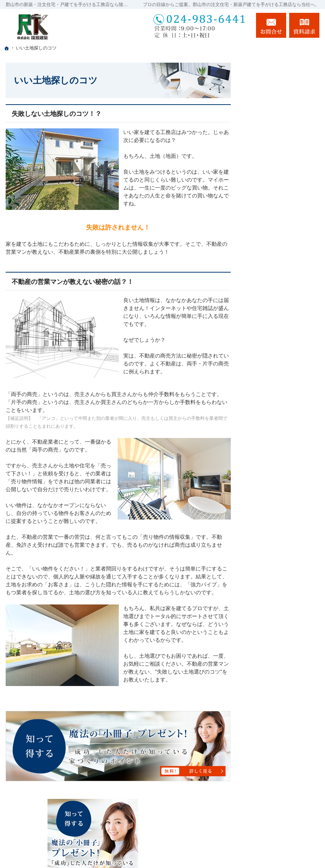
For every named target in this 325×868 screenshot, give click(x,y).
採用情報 (265, 498)
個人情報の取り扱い (278, 579)
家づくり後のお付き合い (283, 466)
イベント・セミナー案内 (283, 283)
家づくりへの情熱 (275, 433)
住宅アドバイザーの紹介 (283, 514)
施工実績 (265, 361)
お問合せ (271, 25)
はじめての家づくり (278, 417)
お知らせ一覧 (270, 563)
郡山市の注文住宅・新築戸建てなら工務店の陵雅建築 (224, 848)
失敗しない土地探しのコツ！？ (57, 114)
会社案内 (265, 482)
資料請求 (304, 25)
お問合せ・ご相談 (275, 547)
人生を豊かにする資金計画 (283, 319)
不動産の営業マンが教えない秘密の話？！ (73, 282)
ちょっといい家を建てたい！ (283, 342)
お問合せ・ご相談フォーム (274, 817)
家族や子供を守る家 (278, 449)
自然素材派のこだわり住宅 (283, 381)
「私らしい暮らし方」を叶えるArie (283, 241)
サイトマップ (270, 595)
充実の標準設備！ (275, 401)
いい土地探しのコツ (278, 299)
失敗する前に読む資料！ (283, 530)
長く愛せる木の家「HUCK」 (275, 264)
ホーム (262, 221)
